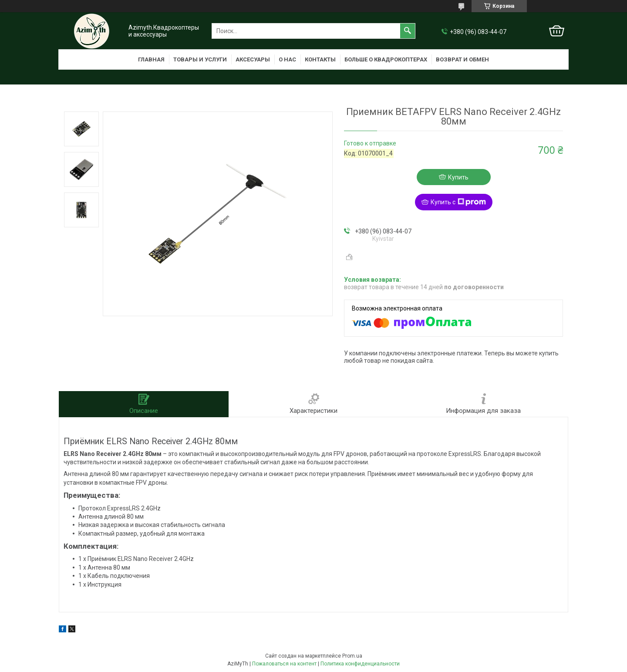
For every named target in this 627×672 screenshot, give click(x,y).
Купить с (458, 202)
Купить (458, 177)
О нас (287, 59)
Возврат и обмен (462, 59)
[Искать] (408, 31)
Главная (151, 59)
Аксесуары (253, 59)
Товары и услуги (200, 59)
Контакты (320, 59)
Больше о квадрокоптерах (386, 59)
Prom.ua (352, 656)
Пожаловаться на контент (284, 664)
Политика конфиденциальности (360, 664)
